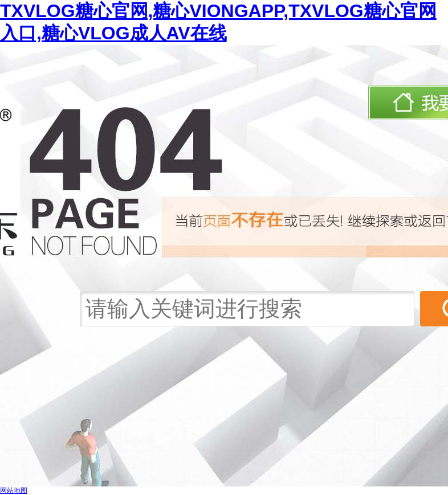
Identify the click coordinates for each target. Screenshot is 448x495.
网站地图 (14, 490)
